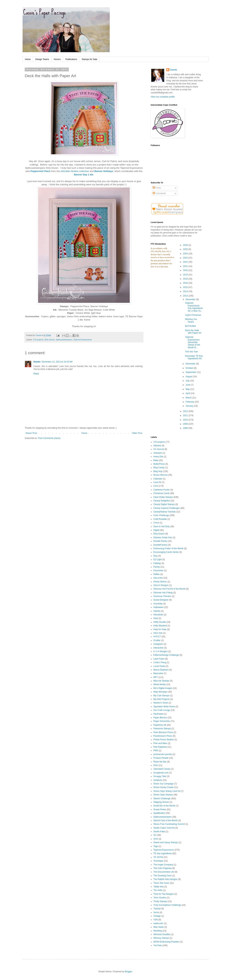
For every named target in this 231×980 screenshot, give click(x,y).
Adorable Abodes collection (75, 171)
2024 (186, 254)
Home (28, 59)
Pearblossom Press (163, 736)
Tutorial (157, 909)
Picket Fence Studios (164, 740)
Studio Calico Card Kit (164, 828)
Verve (156, 912)
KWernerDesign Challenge (166, 655)
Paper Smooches (162, 721)
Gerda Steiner (160, 582)
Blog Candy (159, 468)
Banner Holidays (104, 171)
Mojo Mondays (160, 692)
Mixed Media (160, 684)
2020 (186, 270)
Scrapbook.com (161, 773)
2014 (186, 291)
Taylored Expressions (83, 340)
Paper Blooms (160, 718)
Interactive (158, 648)
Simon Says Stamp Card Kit (167, 791)
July (188, 381)
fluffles (156, 574)
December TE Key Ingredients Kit (194, 357)
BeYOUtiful (190, 326)
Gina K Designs (161, 585)
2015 (186, 287)
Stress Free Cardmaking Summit (169, 824)
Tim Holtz (158, 890)
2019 (186, 275)
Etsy (155, 556)
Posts (157, 188)
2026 (186, 245)
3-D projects (38, 340)
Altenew (157, 446)
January (190, 406)
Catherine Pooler (162, 490)
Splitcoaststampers (64, 340)
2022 (186, 262)
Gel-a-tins (158, 578)
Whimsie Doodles (162, 934)
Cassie (174, 70)
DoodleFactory (160, 545)
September (191, 372)
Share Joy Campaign (164, 784)
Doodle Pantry (160, 541)
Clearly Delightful (162, 501)
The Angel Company (163, 865)
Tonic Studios (160, 898)
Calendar (158, 479)
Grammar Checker (162, 596)
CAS (156, 486)
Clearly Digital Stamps (164, 504)
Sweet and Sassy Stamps (166, 842)
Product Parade (161, 758)
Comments (159, 193)
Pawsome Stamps (162, 729)
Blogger (128, 972)
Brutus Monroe (161, 475)
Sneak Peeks (160, 809)
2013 (186, 296)
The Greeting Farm (163, 876)
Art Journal (159, 449)
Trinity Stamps (160, 901)
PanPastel (158, 714)
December (191, 299)
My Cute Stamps (161, 696)
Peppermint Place (41, 171)
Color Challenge (161, 515)
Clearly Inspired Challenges (167, 508)
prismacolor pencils (163, 754)
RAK (156, 765)
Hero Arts (158, 633)
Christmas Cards (161, 493)
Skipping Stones (161, 802)
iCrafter (157, 640)
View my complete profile (163, 97)
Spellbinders (159, 813)
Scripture (158, 780)
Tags (156, 846)
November (191, 364)
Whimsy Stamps (161, 938)
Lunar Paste (159, 666)
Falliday (157, 563)
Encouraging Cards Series (166, 552)
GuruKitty (158, 604)
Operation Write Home (164, 707)
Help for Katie (160, 629)
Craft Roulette (160, 519)
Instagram (158, 644)
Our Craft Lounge (162, 710)
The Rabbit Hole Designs (165, 879)
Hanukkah (158, 615)
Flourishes (158, 570)
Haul (156, 618)
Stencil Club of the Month (165, 820)
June (188, 385)
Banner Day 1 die (84, 175)
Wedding (158, 931)
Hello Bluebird (160, 626)
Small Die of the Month (164, 806)
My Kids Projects (161, 699)
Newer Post (31, 433)
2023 (186, 258)
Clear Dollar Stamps (163, 497)
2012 (186, 411)
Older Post (137, 433)
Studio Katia (159, 831)
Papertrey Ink (160, 725)
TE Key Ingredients (163, 853)
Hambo (157, 611)
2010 (186, 420)
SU (155, 835)
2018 (186, 279)
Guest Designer (161, 600)
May (188, 389)
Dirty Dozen (50, 340)
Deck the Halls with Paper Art (193, 332)
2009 (186, 424)
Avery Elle (158, 457)
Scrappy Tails (160, 776)
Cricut (156, 523)
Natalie (37, 362)
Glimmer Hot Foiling (163, 593)
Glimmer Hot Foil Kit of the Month (169, 589)
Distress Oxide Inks (163, 537)
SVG (156, 839)
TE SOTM (158, 857)
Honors (57, 59)
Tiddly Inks (159, 887)
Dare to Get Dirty (162, 526)
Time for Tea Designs (164, 894)
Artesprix (158, 453)
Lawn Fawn (159, 659)
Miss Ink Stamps (161, 681)
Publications (71, 59)
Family (157, 567)
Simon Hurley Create (163, 787)
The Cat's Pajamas (163, 868)
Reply (36, 374)
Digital (156, 530)
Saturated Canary (162, 769)
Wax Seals (159, 927)
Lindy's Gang (160, 662)
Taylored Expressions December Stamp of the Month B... (192, 342)
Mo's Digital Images (163, 688)
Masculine (158, 673)
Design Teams (42, 59)
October (190, 368)
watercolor (158, 923)
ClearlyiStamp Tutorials (164, 512)
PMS (156, 751)
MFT (156, 677)
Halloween (158, 607)
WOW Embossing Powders (166, 942)
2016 (186, 283)
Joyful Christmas (193, 315)
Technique (158, 861)
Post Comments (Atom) (49, 438)
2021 (186, 266)
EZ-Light (157, 559)
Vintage (157, 916)
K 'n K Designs (160, 651)
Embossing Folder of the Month (168, 548)
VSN (156, 920)
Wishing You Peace (191, 320)
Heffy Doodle (160, 622)
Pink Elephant (160, 747)
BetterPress (159, 464)
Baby (156, 460)
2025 (186, 249)
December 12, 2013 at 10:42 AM (57, 362)
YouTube (158, 945)
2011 (186, 415)
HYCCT (157, 637)
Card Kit (157, 482)
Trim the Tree (191, 352)
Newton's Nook (161, 703)
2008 (186, 428)
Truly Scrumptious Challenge (167, 905)
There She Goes (161, 883)
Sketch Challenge (162, 798)
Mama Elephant (161, 670)
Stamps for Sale (89, 59)
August (189, 377)
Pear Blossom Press (163, 732)
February (190, 402)
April (188, 393)
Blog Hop (158, 471)
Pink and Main (160, 743)
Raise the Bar (160, 762)
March (189, 398)
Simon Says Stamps (163, 795)
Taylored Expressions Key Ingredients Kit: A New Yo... (194, 307)
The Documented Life (164, 872)
